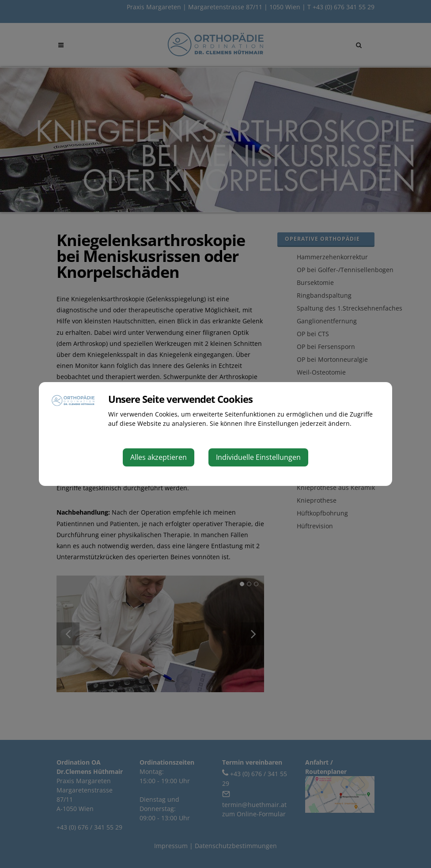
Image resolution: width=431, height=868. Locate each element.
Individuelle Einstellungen (258, 457)
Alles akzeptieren (159, 457)
